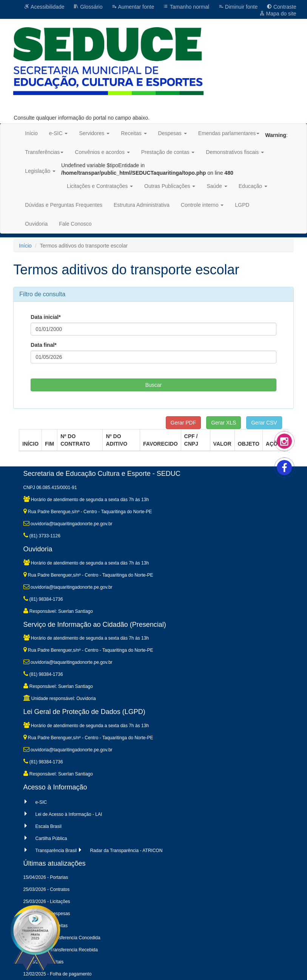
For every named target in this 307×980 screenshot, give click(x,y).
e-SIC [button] (59, 133)
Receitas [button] (134, 133)
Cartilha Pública (51, 838)
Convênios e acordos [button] (102, 152)
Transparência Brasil (56, 851)
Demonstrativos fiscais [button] (235, 152)
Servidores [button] (94, 133)
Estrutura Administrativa (142, 205)
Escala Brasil (49, 826)
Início (31, 133)
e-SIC (41, 802)
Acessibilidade (44, 7)
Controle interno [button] (202, 205)
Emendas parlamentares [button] (229, 133)
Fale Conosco (75, 224)
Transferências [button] (44, 152)
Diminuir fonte (238, 7)
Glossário (88, 7)
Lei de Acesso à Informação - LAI (69, 814)
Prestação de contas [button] (168, 152)
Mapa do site (278, 14)
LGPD (242, 205)
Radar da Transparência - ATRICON (126, 851)
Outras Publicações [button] (170, 186)
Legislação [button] (40, 171)
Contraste (282, 7)
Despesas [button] (173, 133)
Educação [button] (253, 186)
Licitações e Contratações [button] (100, 186)
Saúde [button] (217, 186)
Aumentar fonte (133, 7)
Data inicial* (46, 317)
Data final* (43, 345)
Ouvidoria (36, 224)
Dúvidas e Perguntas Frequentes (64, 205)
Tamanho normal (186, 7)
